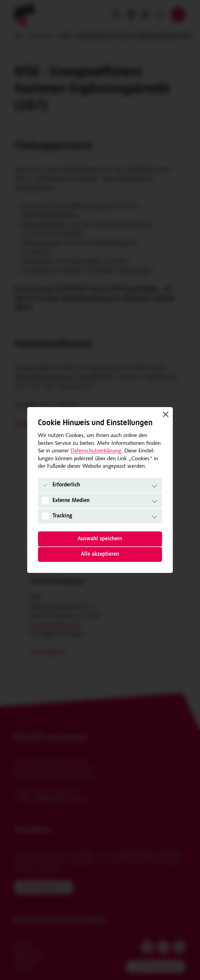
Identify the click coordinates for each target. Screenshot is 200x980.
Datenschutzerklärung (96, 451)
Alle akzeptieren (100, 554)
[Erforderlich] (45, 485)
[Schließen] (166, 414)
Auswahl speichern (100, 539)
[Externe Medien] (45, 501)
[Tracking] (45, 516)
